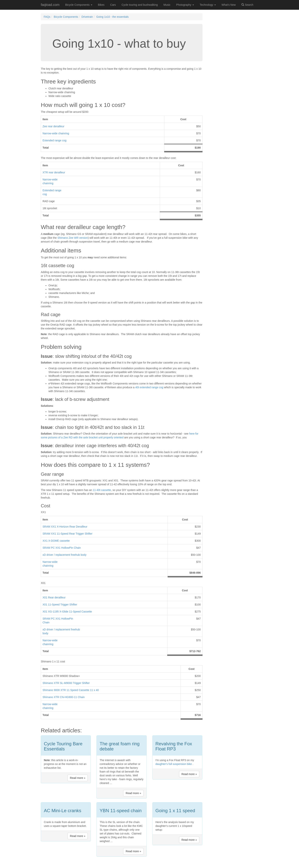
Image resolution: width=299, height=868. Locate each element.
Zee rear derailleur (53, 126)
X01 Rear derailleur (54, 597)
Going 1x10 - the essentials (113, 17)
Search (247, 5)
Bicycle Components (79, 5)
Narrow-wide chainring (56, 133)
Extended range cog (54, 140)
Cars (113, 5)
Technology (208, 5)
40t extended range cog (149, 387)
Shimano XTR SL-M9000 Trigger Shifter (66, 683)
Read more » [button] (78, 778)
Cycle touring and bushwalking (140, 5)
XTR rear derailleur (54, 172)
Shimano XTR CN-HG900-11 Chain (64, 697)
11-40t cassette (102, 490)
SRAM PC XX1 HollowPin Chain (62, 548)
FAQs (47, 17)
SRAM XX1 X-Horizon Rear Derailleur (65, 527)
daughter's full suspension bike (174, 764)
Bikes (101, 5)
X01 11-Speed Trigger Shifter (60, 605)
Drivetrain (87, 17)
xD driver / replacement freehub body (64, 555)
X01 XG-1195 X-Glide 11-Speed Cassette (67, 612)
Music (167, 5)
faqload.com (50, 5)
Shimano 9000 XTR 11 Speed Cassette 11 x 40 (71, 690)
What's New (229, 5)
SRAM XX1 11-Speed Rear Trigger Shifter (67, 534)
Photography (185, 5)
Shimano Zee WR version (73, 238)
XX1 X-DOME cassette (56, 541)
